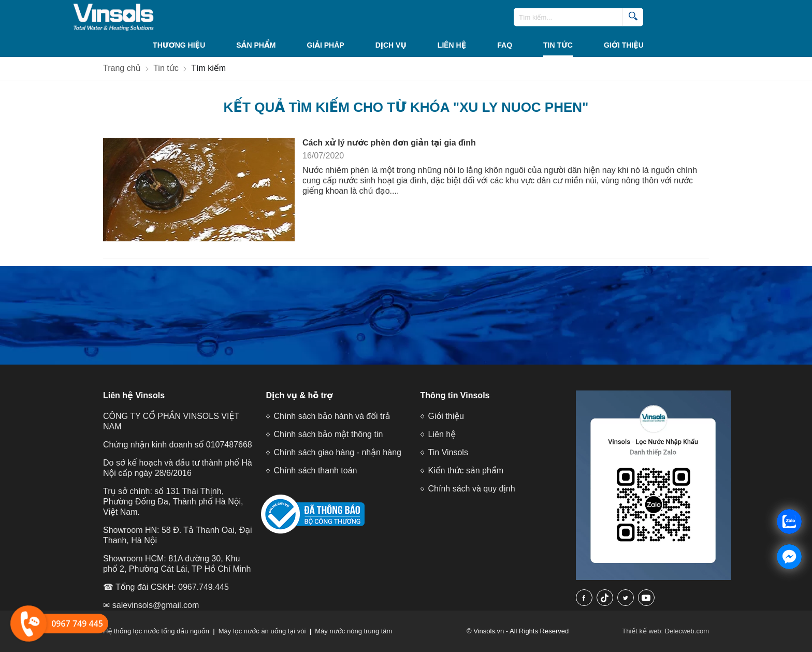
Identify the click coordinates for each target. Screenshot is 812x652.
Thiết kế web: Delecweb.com (665, 631)
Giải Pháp (325, 45)
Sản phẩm (256, 45)
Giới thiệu (624, 45)
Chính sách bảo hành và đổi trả (332, 416)
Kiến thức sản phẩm (466, 470)
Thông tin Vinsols (455, 395)
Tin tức (558, 45)
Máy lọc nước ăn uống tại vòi (262, 631)
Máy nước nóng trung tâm (353, 631)
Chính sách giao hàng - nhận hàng (338, 452)
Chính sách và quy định (472, 489)
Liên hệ (452, 45)
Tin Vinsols (448, 452)
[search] (633, 17)
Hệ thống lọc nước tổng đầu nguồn (156, 631)
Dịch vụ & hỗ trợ (300, 395)
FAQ (505, 45)
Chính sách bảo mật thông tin (329, 434)
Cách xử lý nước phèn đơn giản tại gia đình (389, 143)
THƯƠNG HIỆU (179, 45)
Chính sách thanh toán (316, 470)
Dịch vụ (391, 45)
